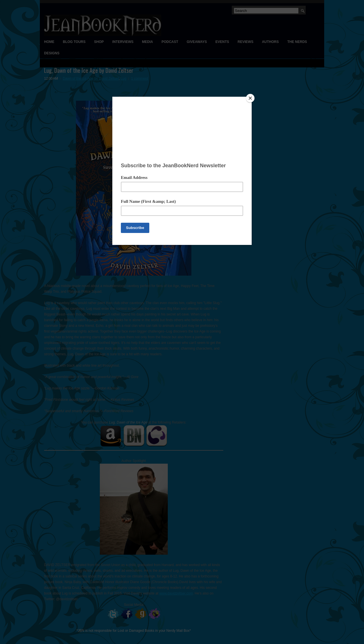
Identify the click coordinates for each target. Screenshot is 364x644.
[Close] (250, 98)
